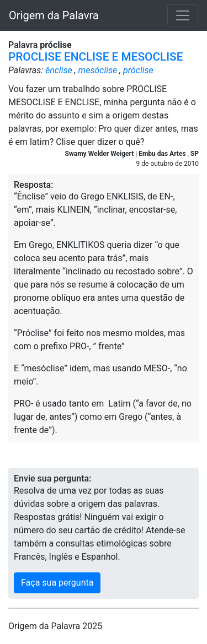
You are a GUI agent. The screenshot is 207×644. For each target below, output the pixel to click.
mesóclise (98, 70)
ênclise (59, 70)
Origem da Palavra (54, 15)
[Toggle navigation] (183, 15)
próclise (138, 70)
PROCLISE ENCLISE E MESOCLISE (95, 57)
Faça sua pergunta (57, 583)
